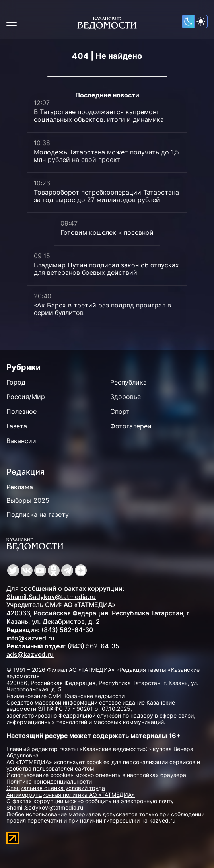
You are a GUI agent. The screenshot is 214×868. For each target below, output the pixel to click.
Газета (17, 426)
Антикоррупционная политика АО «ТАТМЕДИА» (71, 795)
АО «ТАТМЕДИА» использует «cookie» (58, 762)
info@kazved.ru (30, 638)
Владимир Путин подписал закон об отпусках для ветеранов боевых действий (106, 269)
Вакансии (21, 441)
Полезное (21, 411)
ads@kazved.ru (30, 654)
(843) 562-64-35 (93, 646)
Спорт (120, 411)
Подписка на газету (38, 514)
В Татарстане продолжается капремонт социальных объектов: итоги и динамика (99, 116)
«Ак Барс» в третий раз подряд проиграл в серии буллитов (102, 309)
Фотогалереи (131, 426)
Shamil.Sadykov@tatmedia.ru (51, 597)
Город (16, 382)
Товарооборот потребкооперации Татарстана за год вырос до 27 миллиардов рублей (106, 196)
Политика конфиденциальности (49, 781)
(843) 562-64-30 (67, 630)
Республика (128, 382)
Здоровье (125, 397)
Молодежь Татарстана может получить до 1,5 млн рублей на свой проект (106, 156)
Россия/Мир (26, 397)
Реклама (20, 487)
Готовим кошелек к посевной (107, 232)
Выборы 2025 (28, 500)
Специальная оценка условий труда (56, 788)
